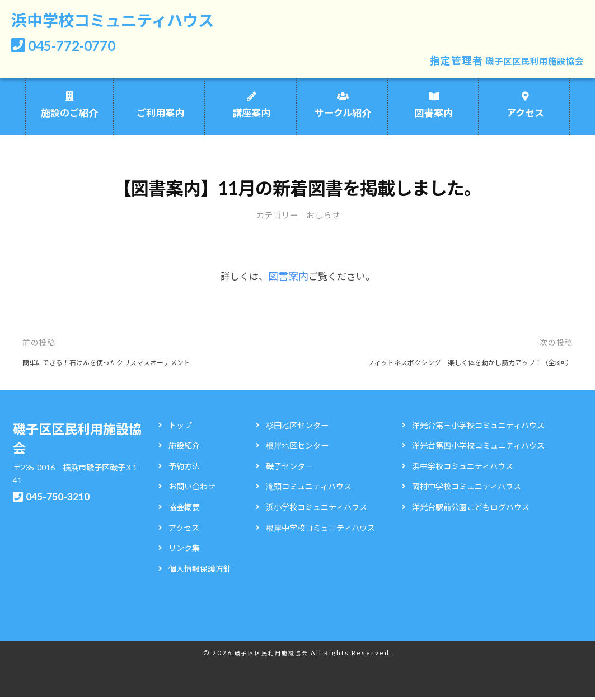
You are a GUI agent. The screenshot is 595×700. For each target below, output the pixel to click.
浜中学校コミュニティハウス (131, 22)
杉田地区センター (297, 428)
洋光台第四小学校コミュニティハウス (478, 448)
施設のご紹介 (69, 116)
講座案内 (251, 116)
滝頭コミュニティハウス (309, 489)
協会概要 (184, 509)
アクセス (525, 116)
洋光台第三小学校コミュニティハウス (478, 428)
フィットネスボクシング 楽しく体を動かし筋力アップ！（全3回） (453, 364)
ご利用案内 (160, 116)
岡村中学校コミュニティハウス (467, 489)
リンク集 (184, 551)
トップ (180, 428)
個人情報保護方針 (200, 571)
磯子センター (289, 468)
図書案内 (434, 116)
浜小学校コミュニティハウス (317, 509)
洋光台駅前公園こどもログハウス (471, 509)
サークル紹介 (343, 116)
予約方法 (184, 468)
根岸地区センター (297, 448)
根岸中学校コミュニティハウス (320, 530)
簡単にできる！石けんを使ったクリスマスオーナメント (120, 364)
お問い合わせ (192, 489)
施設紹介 (184, 448)
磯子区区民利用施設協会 (525, 64)
